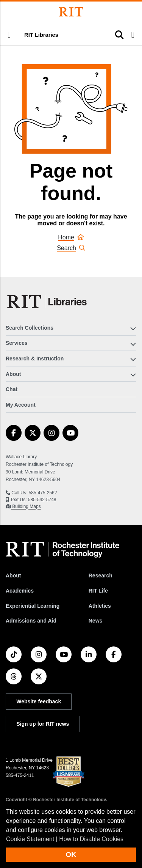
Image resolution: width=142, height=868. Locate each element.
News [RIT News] (96, 621)
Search (71, 248)
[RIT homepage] (62, 550)
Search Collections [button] (30, 328)
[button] (9, 35)
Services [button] (17, 343)
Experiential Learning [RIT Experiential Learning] (33, 606)
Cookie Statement (30, 839)
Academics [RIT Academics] (20, 591)
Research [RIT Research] (101, 576)
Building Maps (26, 506)
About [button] (13, 374)
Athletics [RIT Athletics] (100, 606)
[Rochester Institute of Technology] (71, 12)
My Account (21, 405)
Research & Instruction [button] (35, 359)
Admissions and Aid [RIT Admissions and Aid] (31, 621)
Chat (12, 389)
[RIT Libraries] (48, 302)
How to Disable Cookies (91, 839)
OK (71, 855)
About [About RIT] (13, 576)
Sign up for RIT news (43, 724)
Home (71, 237)
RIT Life (98, 591)
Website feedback (39, 701)
